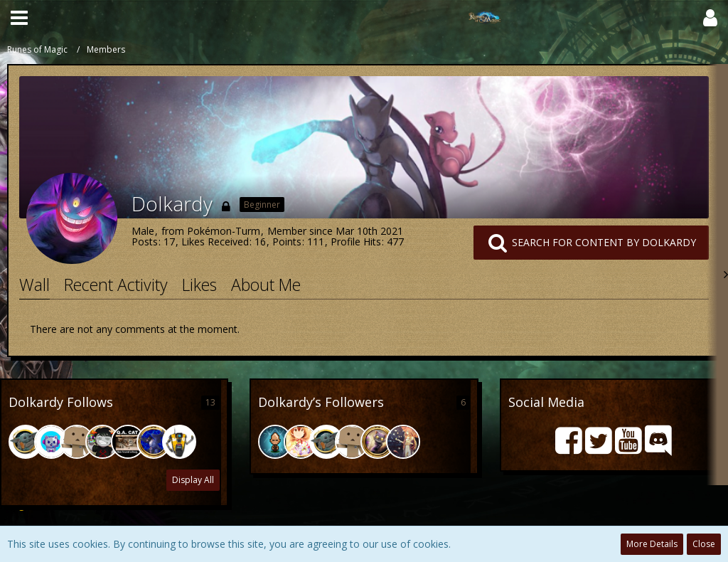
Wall (34, 285)
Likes (199, 285)
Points (287, 242)
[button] (19, 18)
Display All (193, 480)
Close (704, 544)
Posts (145, 242)
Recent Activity (116, 285)
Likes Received (215, 242)
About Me (266, 285)
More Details (652, 544)
